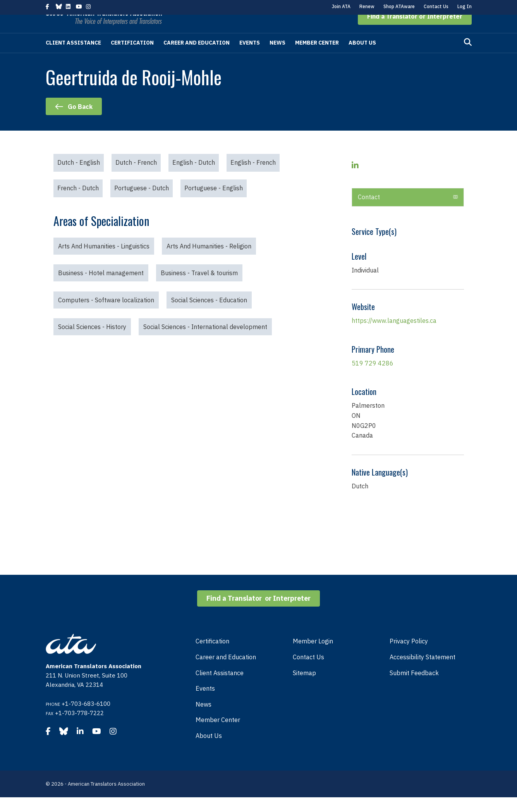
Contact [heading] (369, 212)
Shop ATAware (399, 6)
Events (250, 57)
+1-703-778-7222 (79, 728)
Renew (367, 6)
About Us (362, 57)
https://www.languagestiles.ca (394, 335)
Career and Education (197, 57)
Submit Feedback (414, 688)
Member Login (313, 656)
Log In (465, 6)
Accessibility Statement (423, 672)
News (277, 57)
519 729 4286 (373, 378)
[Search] (468, 57)
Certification (132, 57)
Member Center (317, 57)
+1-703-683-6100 (86, 718)
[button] (415, 31)
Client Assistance (73, 57)
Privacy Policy (409, 656)
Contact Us (436, 6)
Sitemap (304, 688)
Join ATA (341, 6)
